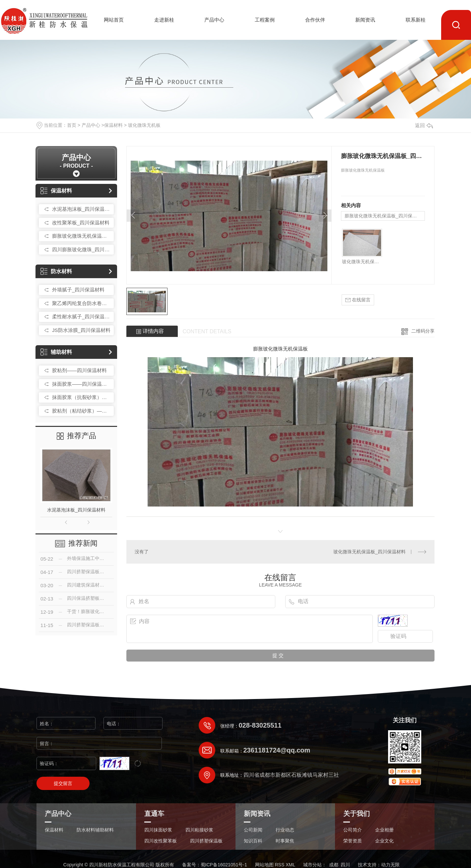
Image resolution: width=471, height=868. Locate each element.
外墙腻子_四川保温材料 (78, 290)
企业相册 (384, 830)
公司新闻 (253, 830)
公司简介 (353, 830)
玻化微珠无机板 (144, 125)
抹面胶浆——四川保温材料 (81, 384)
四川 (345, 865)
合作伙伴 (315, 20)
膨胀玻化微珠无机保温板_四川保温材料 (81, 236)
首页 (72, 125)
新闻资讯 (365, 20)
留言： (100, 744)
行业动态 (285, 830)
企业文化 (384, 841)
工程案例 (265, 20)
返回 (424, 125)
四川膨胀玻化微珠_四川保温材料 (81, 249)
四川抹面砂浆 (158, 830)
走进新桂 (164, 20)
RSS (279, 865)
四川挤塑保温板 (206, 841)
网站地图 (264, 865)
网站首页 (114, 20)
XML (290, 865)
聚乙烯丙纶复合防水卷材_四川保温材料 (81, 303)
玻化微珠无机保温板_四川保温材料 (362, 262)
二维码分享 (423, 331)
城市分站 (312, 865)
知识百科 (253, 841)
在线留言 (358, 300)
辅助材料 (56, 352)
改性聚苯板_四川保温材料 (81, 223)
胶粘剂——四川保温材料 (79, 370)
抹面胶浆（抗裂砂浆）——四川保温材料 (81, 397)
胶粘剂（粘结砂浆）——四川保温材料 (81, 411)
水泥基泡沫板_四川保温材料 (81, 209)
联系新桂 (416, 20)
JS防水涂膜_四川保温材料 (81, 330)
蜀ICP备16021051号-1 (224, 865)
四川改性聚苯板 (161, 841)
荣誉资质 (353, 841)
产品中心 (214, 20)
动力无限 (390, 865)
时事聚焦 (285, 841)
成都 (334, 865)
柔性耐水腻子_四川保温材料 (81, 316)
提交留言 (63, 783)
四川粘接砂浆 (199, 830)
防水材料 (56, 271)
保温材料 (113, 125)
